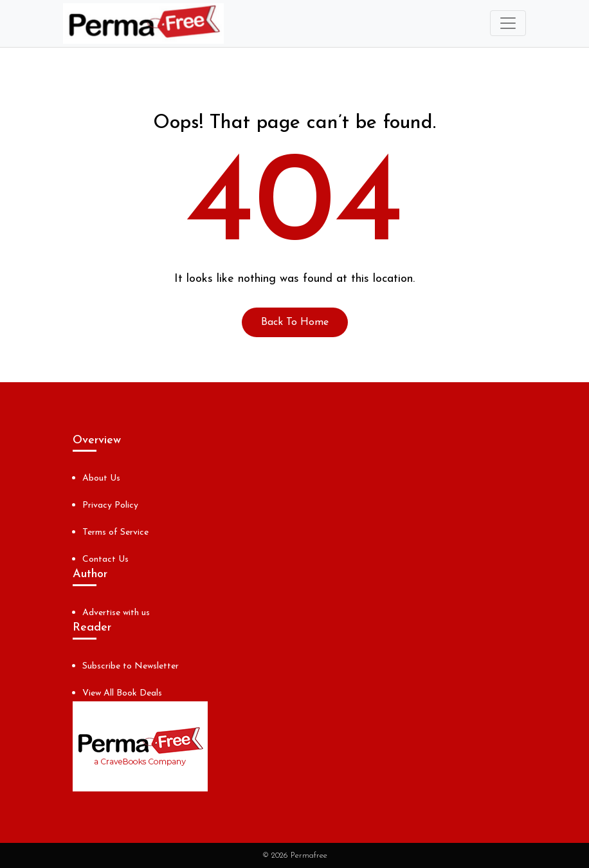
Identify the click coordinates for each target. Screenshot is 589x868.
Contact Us (105, 559)
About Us (101, 478)
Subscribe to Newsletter (131, 666)
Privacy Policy (110, 505)
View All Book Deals (122, 693)
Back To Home (295, 322)
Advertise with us (116, 613)
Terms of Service (115, 532)
